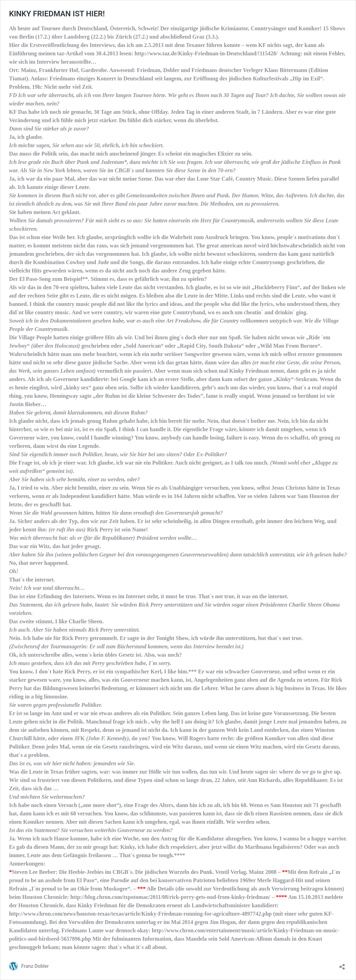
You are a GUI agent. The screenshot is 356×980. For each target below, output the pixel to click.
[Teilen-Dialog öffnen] (342, 965)
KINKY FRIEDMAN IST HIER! (57, 14)
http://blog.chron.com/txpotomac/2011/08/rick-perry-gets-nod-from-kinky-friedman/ (170, 897)
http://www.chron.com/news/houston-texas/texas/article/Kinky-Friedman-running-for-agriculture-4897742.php (140, 914)
